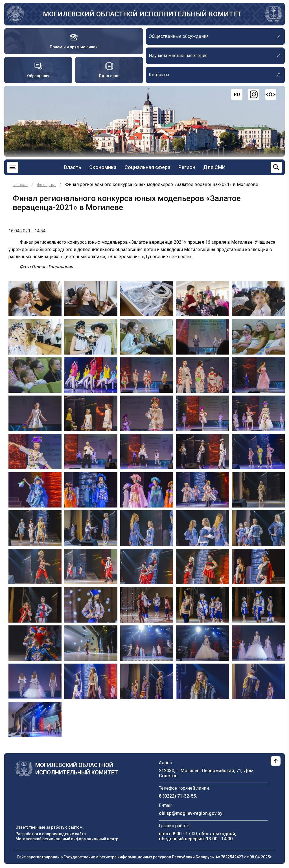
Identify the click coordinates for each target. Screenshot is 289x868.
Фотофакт (46, 185)
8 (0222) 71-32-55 (177, 796)
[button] (35, 298)
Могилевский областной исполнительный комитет (142, 14)
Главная (20, 185)
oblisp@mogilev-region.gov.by (191, 813)
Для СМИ (214, 167)
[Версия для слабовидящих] (271, 94)
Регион (187, 167)
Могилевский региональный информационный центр (67, 839)
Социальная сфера (147, 167)
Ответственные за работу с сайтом (49, 827)
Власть (73, 167)
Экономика (103, 167)
